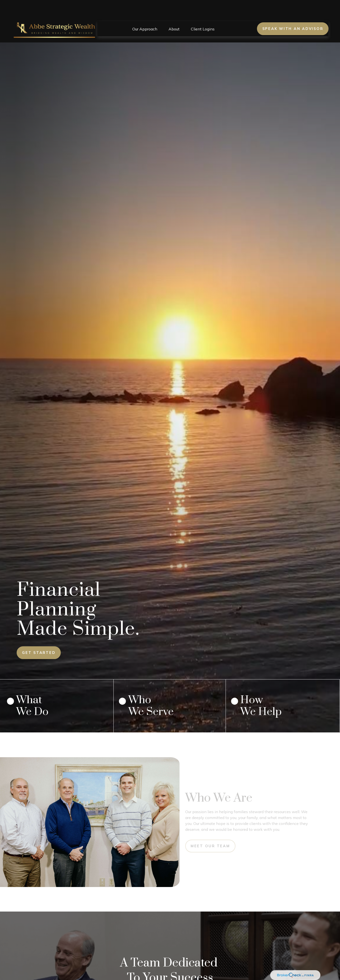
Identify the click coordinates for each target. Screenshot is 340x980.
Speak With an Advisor (293, 14)
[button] (145, 14)
